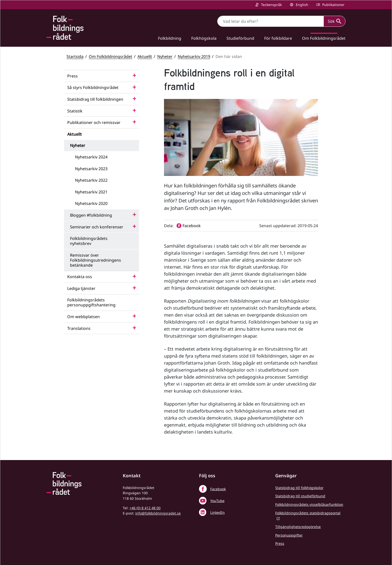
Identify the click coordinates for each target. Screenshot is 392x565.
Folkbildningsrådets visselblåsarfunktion (309, 504)
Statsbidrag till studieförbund (300, 496)
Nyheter (165, 56)
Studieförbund (240, 38)
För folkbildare (278, 38)
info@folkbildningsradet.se (158, 513)
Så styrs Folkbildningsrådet (93, 87)
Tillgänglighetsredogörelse (298, 527)
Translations (79, 328)
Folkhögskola (204, 38)
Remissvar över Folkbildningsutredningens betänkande (95, 260)
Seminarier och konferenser (97, 227)
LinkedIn (217, 512)
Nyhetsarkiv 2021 (91, 192)
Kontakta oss (80, 277)
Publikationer (333, 5)
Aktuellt (145, 56)
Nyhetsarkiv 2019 (194, 56)
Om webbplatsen (83, 317)
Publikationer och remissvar (94, 122)
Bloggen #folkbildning (91, 215)
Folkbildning (170, 38)
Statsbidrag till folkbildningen (95, 99)
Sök (334, 21)
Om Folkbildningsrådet (324, 38)
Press (72, 76)
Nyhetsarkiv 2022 (91, 180)
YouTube (217, 501)
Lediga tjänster (81, 288)
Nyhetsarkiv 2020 (91, 203)
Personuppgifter (289, 535)
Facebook (218, 489)
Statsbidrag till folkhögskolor (299, 488)
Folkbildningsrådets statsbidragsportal (308, 513)
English (301, 5)
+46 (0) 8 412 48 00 (145, 508)
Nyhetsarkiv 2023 (91, 169)
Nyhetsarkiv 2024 (91, 157)
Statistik (75, 111)
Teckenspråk (271, 5)
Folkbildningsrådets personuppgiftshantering (91, 302)
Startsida (75, 56)
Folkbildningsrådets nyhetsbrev (89, 241)
